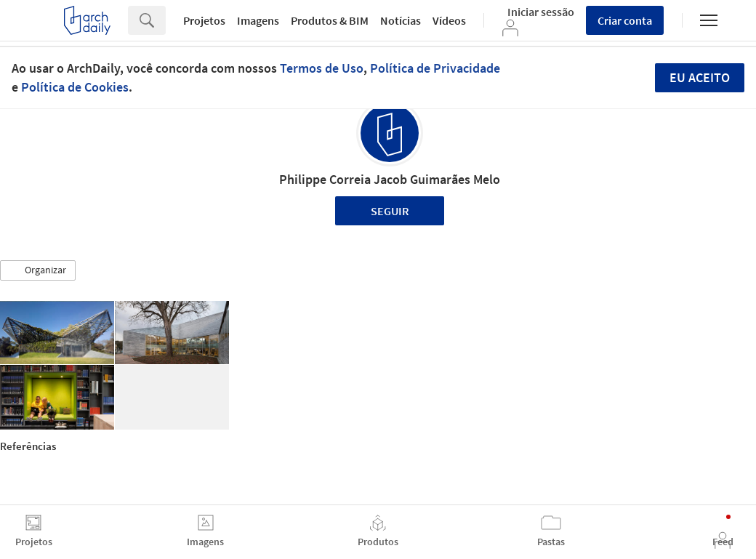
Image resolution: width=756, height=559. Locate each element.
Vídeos (449, 20)
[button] (38, 270)
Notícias (401, 20)
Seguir (390, 211)
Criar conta (625, 20)
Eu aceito (700, 77)
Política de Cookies (75, 87)
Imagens (258, 20)
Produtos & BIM (330, 20)
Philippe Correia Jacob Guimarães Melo (390, 179)
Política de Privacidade (435, 68)
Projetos (204, 20)
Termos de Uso (322, 68)
